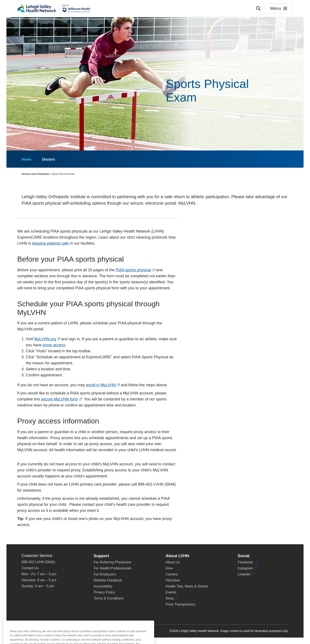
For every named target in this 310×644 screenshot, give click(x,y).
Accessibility (103, 586)
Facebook (247, 562)
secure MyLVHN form (61, 399)
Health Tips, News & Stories (187, 586)
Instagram (247, 568)
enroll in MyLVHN (103, 385)
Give (169, 568)
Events (171, 592)
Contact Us (30, 568)
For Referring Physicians (112, 562)
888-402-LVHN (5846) (38, 562)
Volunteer (173, 580)
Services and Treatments (36, 174)
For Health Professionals (112, 568)
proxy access (54, 345)
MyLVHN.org (47, 339)
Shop (172, 598)
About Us (173, 562)
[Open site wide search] (258, 8)
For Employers (105, 574)
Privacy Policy (104, 592)
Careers (172, 574)
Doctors (48, 159)
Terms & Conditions (109, 598)
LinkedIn (246, 574)
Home (26, 159)
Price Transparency (180, 604)
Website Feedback (108, 580)
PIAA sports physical (135, 270)
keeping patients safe (51, 243)
